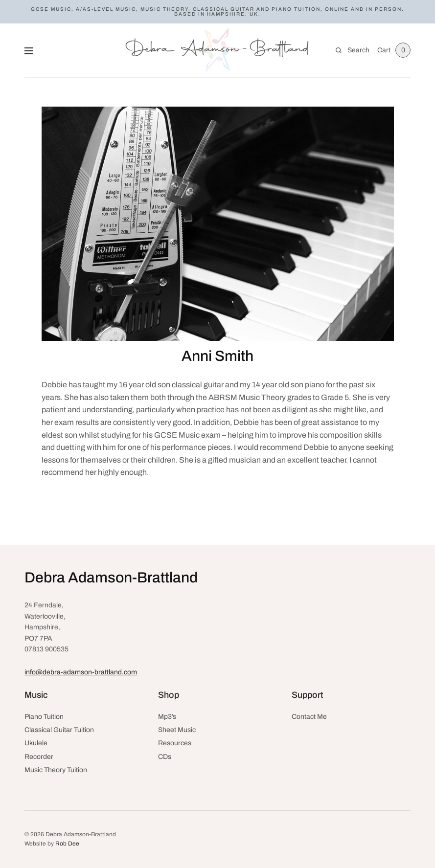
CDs (165, 757)
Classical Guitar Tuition (59, 730)
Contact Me (309, 717)
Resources (175, 743)
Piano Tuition (44, 717)
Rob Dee (67, 844)
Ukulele (36, 743)
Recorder (39, 757)
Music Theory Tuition (56, 770)
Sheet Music (177, 730)
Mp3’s (167, 717)
